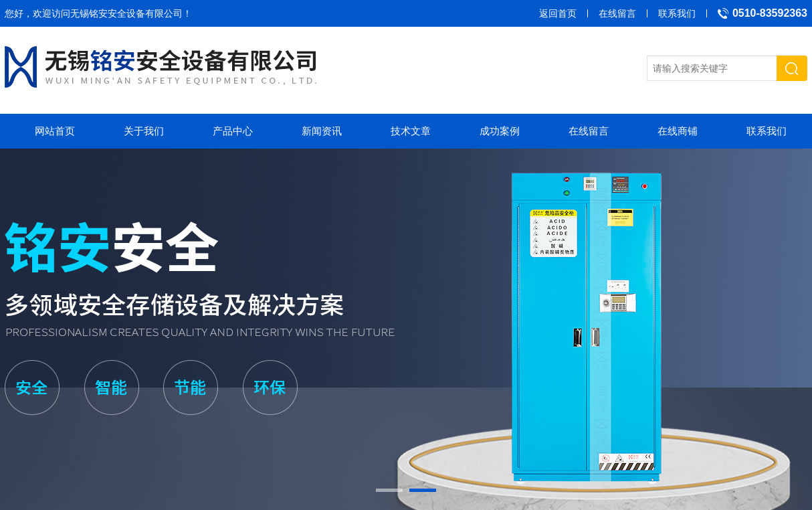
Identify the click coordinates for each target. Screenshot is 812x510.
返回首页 (558, 13)
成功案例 (500, 131)
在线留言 (617, 13)
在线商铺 (678, 131)
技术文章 (411, 131)
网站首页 (55, 131)
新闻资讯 (322, 131)
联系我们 (677, 13)
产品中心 (233, 131)
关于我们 (144, 131)
